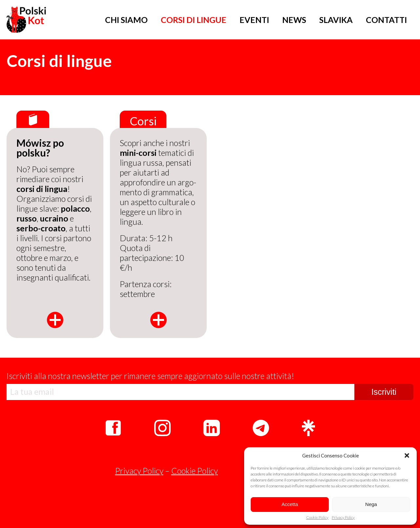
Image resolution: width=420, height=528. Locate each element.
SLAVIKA (336, 20)
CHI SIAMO (126, 20)
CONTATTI (386, 20)
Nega (371, 504)
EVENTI (254, 20)
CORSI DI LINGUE (194, 20)
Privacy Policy (343, 517)
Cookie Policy (317, 517)
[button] (407, 455)
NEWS (294, 20)
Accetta (290, 504)
